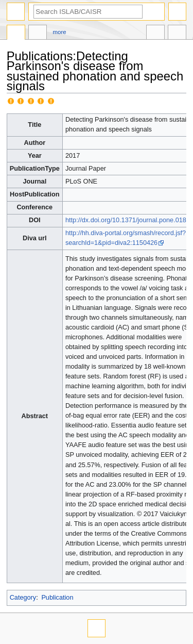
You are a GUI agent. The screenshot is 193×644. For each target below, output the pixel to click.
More (60, 32)
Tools (177, 34)
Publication (57, 598)
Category (23, 598)
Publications (16, 34)
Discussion (38, 34)
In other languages (155, 34)
